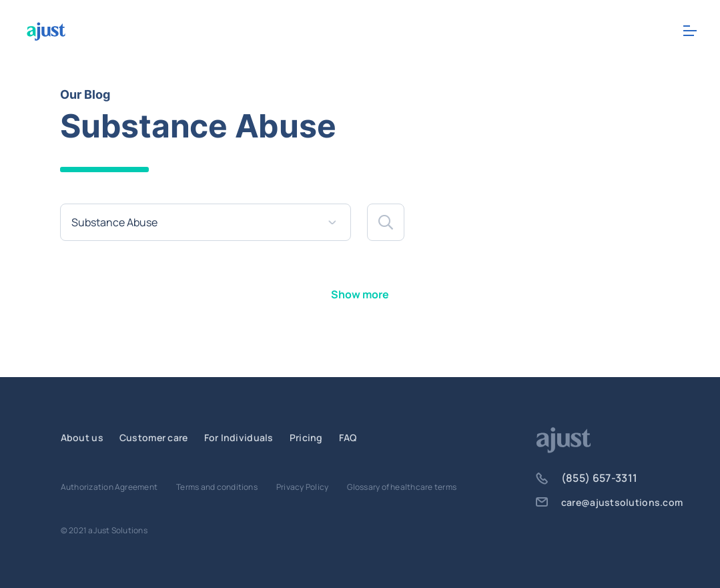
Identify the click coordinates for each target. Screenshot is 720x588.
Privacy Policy (302, 487)
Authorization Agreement (109, 487)
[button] (386, 222)
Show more (360, 294)
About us (82, 437)
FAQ (348, 437)
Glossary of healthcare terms (402, 487)
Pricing (306, 437)
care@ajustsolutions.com (609, 502)
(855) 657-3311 (587, 478)
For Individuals (239, 437)
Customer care (154, 437)
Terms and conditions (217, 487)
